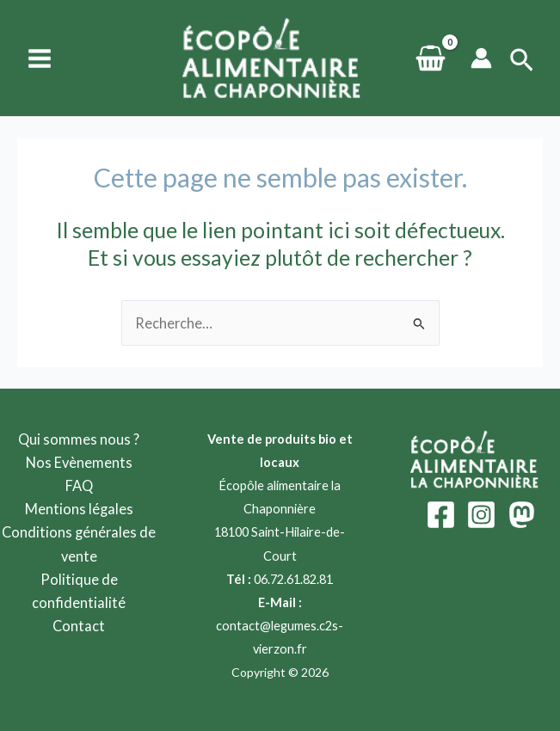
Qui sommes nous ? (79, 439)
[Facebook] (441, 515)
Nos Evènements (79, 462)
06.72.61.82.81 (293, 579)
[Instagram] (481, 515)
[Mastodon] (522, 515)
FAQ (79, 485)
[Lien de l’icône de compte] (481, 58)
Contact (79, 626)
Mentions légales (79, 509)
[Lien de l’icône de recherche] (522, 61)
